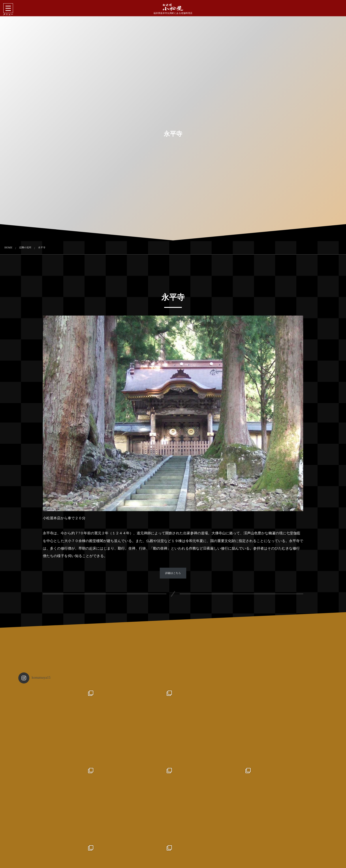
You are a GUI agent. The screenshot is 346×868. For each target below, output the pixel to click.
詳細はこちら (173, 573)
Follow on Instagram (174, 847)
